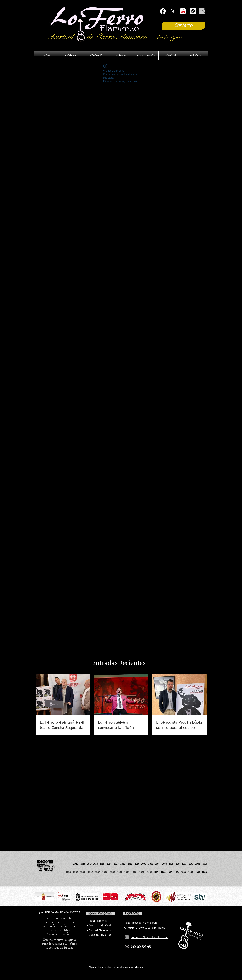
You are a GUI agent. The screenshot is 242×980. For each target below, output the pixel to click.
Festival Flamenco (100, 931)
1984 (178, 872)
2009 (145, 864)
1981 (198, 872)
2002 (191, 864)
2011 (131, 864)
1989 (143, 873)
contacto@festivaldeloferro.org (150, 937)
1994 (105, 873)
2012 (124, 864)
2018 (83, 864)
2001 (199, 864)
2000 (205, 864)
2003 (185, 864)
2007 (159, 864)
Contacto (132, 913)
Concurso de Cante (100, 926)
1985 (170, 872)
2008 (152, 864)
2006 (165, 864)
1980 (205, 872)
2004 (178, 864)
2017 (89, 864)
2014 (109, 864)
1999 (69, 873)
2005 (172, 864)
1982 (192, 872)
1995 (98, 873)
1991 (127, 873)
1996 (91, 873)
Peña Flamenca (98, 921)
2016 (95, 864)
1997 (84, 873)
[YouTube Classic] (183, 11)
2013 (117, 864)
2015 (102, 864)
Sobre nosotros (100, 913)
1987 (157, 872)
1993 (113, 873)
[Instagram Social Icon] (193, 11)
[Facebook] (163, 11)
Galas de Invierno (100, 935)
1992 (120, 873)
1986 (164, 872)
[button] (146, 56)
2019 (76, 864)
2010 (137, 864)
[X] (173, 11)
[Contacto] (183, 26)
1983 (183, 872)
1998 (77, 873)
